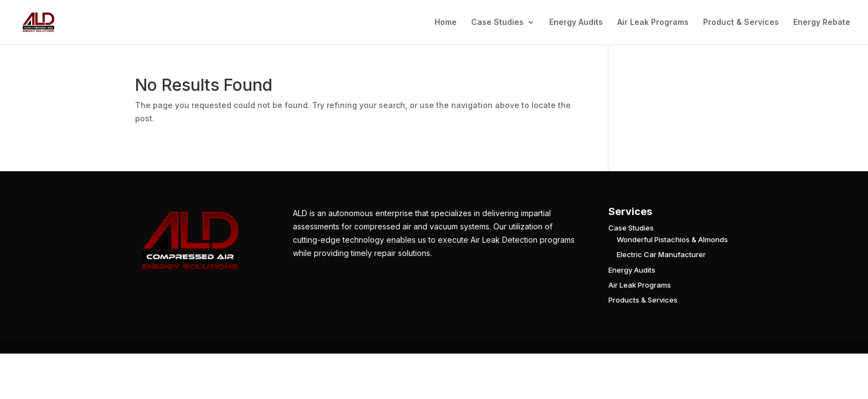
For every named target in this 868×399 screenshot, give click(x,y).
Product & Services (741, 22)
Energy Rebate (822, 22)
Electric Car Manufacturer (661, 254)
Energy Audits (576, 22)
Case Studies (497, 22)
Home (446, 22)
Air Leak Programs (653, 22)
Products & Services (643, 300)
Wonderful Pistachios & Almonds (672, 239)
